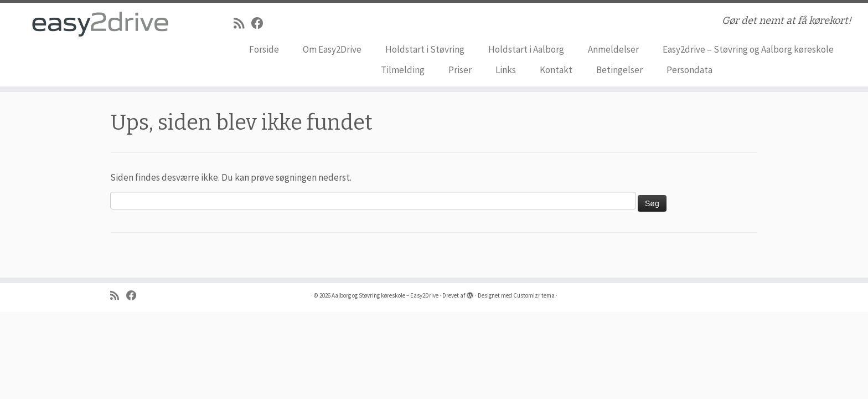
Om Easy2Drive (332, 49)
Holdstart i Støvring (425, 49)
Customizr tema (534, 295)
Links (506, 70)
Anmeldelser (613, 49)
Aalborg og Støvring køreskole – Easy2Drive (385, 295)
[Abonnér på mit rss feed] (242, 23)
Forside (264, 49)
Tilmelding (403, 70)
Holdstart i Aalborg (526, 49)
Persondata (689, 70)
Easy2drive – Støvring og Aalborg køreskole (748, 49)
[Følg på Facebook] (261, 23)
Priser (460, 70)
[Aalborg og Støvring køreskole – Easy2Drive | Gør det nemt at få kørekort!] (100, 23)
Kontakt (556, 70)
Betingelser (619, 70)
